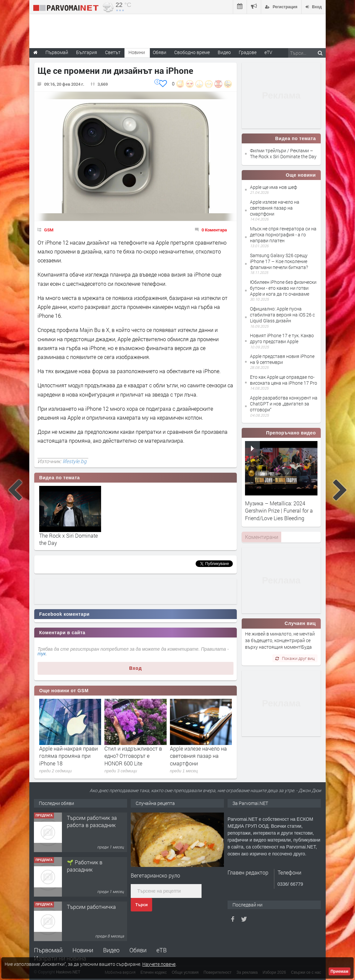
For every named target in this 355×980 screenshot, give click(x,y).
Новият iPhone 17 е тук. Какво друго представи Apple (282, 338)
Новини (137, 52)
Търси (141, 905)
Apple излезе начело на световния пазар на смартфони (198, 756)
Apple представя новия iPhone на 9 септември (282, 359)
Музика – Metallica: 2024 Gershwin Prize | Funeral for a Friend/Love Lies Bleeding (279, 511)
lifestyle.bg (75, 461)
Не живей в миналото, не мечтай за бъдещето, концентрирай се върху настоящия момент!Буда (280, 640)
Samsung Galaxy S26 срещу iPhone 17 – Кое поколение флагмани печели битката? (279, 261)
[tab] (261, 537)
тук (42, 654)
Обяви (138, 950)
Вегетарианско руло (155, 875)
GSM (49, 230)
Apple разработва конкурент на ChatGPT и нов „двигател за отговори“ (284, 404)
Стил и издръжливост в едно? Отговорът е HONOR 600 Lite (133, 756)
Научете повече (159, 964)
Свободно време (192, 52)
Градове (248, 52)
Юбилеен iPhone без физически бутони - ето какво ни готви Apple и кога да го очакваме (283, 288)
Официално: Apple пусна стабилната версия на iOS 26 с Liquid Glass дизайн (282, 315)
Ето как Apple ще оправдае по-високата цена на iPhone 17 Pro (284, 380)
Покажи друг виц (295, 658)
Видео (111, 950)
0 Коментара (214, 230)
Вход (136, 668)
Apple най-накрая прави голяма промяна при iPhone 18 (68, 756)
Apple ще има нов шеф (273, 187)
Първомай (48, 950)
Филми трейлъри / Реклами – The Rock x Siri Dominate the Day (283, 153)
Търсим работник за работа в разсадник (92, 821)
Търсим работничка (91, 907)
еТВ (162, 950)
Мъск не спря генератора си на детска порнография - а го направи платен (283, 235)
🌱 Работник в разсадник (85, 866)
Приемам (340, 971)
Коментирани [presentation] (262, 537)
